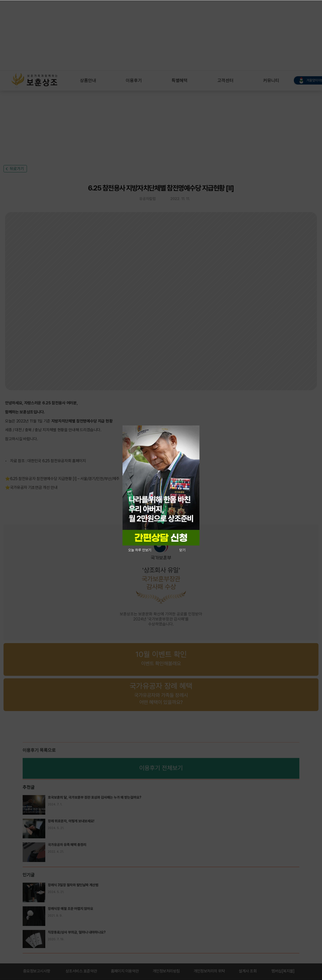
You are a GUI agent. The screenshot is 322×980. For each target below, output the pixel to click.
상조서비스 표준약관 (81, 971)
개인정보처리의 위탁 (209, 971)
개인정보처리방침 (166, 971)
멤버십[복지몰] (283, 971)
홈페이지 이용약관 (125, 971)
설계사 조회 (248, 971)
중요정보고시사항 (37, 971)
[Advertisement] (151, 35)
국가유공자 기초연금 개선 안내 (34, 488)
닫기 (182, 550)
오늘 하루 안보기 (140, 550)
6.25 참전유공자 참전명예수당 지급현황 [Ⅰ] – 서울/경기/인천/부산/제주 (65, 479)
